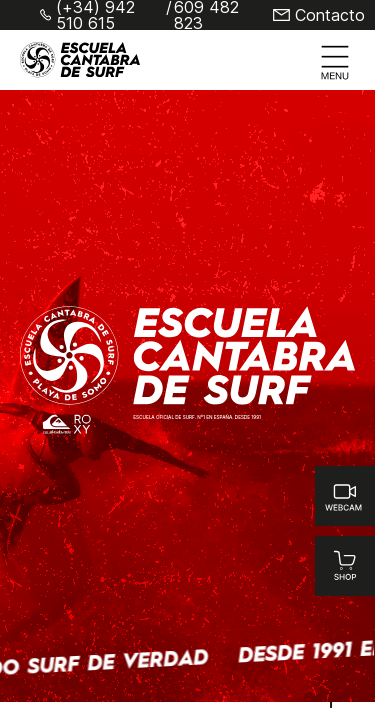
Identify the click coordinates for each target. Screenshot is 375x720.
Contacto (330, 15)
